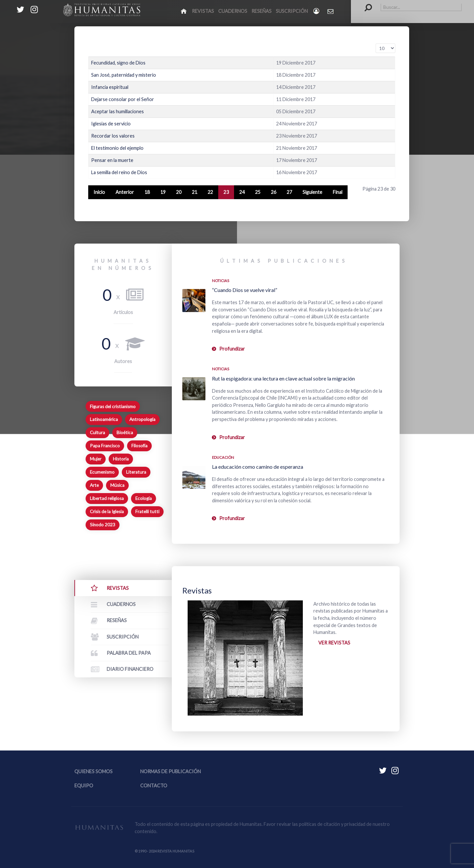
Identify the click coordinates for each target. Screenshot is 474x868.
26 (274, 192)
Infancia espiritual (110, 87)
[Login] (317, 11)
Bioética (125, 433)
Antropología (142, 419)
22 (210, 192)
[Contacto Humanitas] (331, 11)
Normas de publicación (171, 771)
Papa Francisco (105, 446)
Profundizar (232, 349)
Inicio (99, 192)
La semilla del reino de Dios (119, 172)
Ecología (144, 498)
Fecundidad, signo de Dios (118, 63)
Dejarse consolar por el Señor (123, 99)
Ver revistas (334, 643)
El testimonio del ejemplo (117, 148)
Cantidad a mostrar (376, 44)
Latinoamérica (104, 419)
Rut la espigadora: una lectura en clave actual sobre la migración (283, 378)
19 (163, 192)
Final (338, 192)
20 (179, 192)
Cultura (97, 433)
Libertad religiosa (107, 498)
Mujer (96, 459)
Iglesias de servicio (111, 124)
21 (195, 192)
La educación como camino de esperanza (258, 467)
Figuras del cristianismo (113, 407)
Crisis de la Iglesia (107, 512)
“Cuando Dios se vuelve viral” (245, 290)
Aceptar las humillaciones (118, 111)
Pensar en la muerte (112, 160)
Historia (121, 459)
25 (258, 192)
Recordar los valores (113, 136)
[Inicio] (184, 11)
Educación (223, 457)
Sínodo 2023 (103, 525)
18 (147, 192)
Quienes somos (93, 771)
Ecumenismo (102, 472)
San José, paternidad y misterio (124, 75)
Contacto (154, 786)
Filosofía (139, 446)
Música (117, 485)
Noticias (221, 281)
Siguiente (312, 192)
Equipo (84, 786)
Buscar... (365, 3)
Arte (94, 485)
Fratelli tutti (147, 512)
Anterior (125, 192)
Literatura (136, 472)
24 (242, 192)
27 (289, 192)
